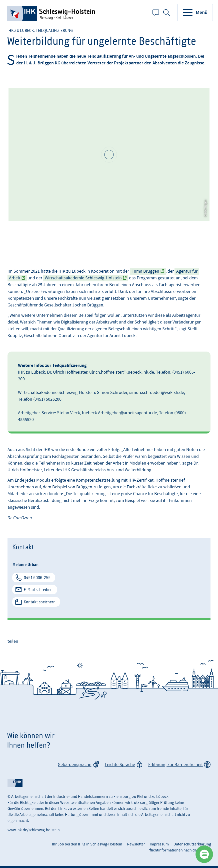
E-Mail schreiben (38, 590)
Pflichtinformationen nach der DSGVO (179, 850)
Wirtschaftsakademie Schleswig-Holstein (83, 278)
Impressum (159, 844)
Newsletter (136, 844)
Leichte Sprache (120, 765)
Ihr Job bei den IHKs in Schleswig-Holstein (87, 844)
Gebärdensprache (74, 765)
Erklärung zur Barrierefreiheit (175, 765)
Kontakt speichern (40, 602)
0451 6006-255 (37, 578)
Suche (166, 13)
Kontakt (156, 13)
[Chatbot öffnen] (204, 854)
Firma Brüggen (145, 271)
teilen (13, 641)
